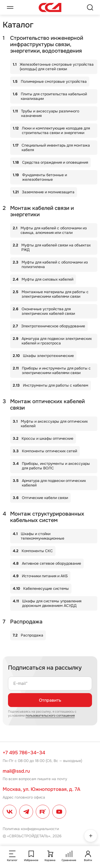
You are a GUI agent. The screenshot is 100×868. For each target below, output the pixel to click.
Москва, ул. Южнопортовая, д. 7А (41, 789)
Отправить (50, 700)
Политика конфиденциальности (31, 829)
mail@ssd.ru (16, 771)
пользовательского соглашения (50, 716)
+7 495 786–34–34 (24, 753)
